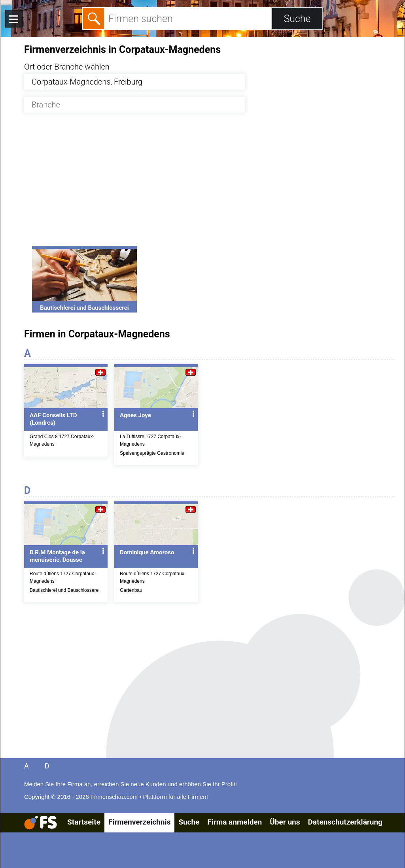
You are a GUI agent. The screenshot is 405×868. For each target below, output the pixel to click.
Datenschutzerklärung (345, 822)
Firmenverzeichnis (139, 822)
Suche (189, 822)
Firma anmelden (235, 822)
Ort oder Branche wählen (67, 67)
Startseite (84, 822)
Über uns (285, 822)
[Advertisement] (209, 184)
